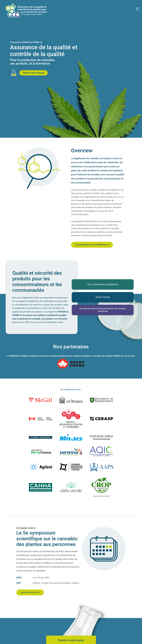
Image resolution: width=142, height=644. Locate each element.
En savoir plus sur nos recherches (92, 245)
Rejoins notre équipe (34, 73)
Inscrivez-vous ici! (30, 592)
